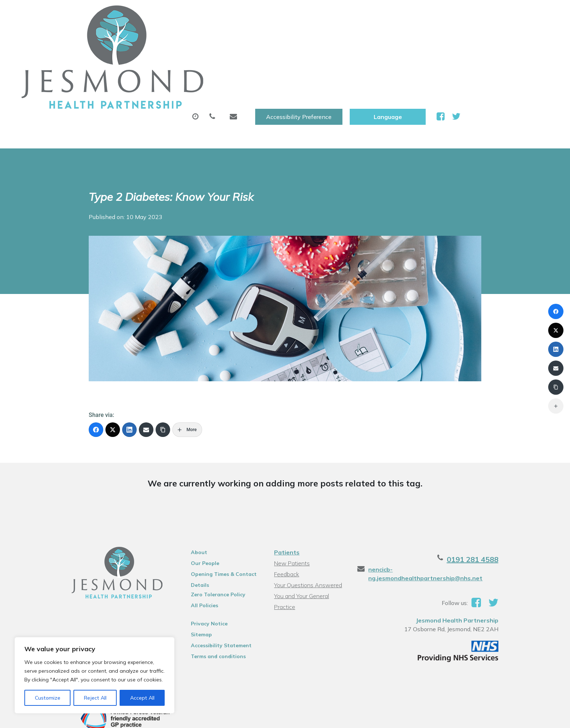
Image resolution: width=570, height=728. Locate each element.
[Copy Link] (163, 354)
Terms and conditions (207, 581)
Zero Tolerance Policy (207, 519)
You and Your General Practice (312, 520)
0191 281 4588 (497, 484)
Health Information (504, 36)
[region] (95, 675)
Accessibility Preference (387, 13)
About (134, 36)
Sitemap (190, 559)
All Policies (194, 530)
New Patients (430, 36)
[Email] (146, 354)
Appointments (196, 36)
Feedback (286, 498)
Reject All (95, 698)
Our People (194, 488)
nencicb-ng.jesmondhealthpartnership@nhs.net (453, 494)
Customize (48, 698)
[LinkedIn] (129, 354)
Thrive (515, 682)
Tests (379, 36)
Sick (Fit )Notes (327, 36)
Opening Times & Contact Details (213, 500)
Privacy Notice (198, 548)
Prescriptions (263, 36)
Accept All (142, 698)
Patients (286, 477)
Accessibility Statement (210, 570)
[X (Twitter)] (113, 354)
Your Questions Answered (307, 509)
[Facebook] (96, 354)
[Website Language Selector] (476, 13)
